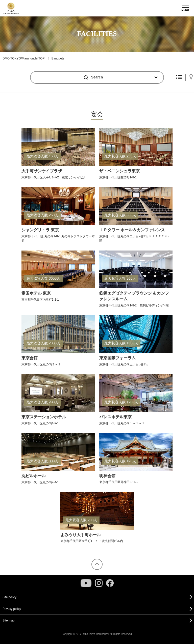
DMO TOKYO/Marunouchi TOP (24, 58)
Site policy (9, 597)
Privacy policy (12, 609)
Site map (8, 620)
